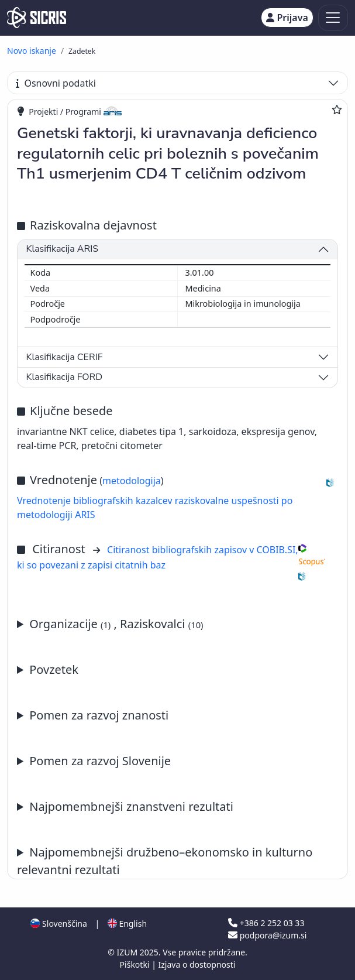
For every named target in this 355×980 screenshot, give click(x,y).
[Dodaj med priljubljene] (337, 109)
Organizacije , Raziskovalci (116, 624)
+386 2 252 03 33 (266, 923)
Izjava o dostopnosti (197, 964)
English (127, 924)
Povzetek (54, 669)
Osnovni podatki (56, 83)
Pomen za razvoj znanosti (99, 715)
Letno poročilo (177, 807)
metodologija (132, 481)
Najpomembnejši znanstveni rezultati (131, 806)
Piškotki (136, 964)
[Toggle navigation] (333, 18)
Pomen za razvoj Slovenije (100, 761)
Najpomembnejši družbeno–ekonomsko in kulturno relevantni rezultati (165, 861)
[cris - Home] (37, 18)
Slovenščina (58, 924)
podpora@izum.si (267, 935)
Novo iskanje (32, 51)
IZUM (128, 952)
